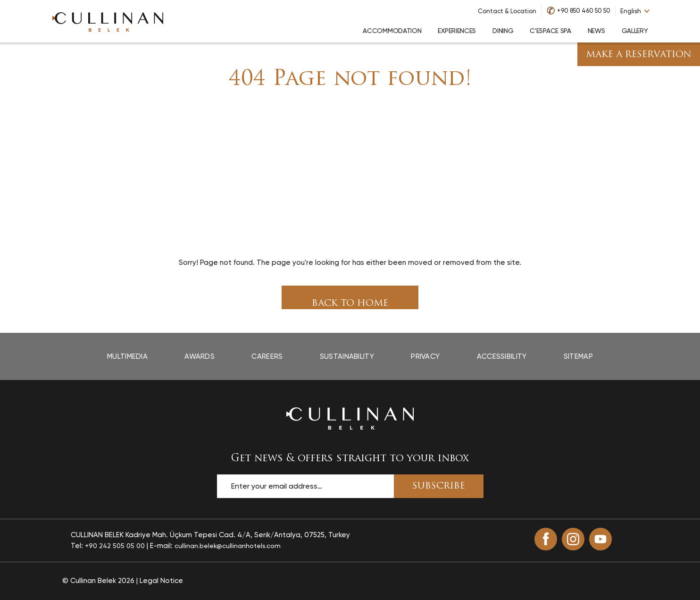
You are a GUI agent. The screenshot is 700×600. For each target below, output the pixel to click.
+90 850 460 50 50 (584, 11)
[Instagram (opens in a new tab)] (573, 539)
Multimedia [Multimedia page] (127, 356)
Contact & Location (507, 11)
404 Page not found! (350, 80)
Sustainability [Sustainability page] (347, 356)
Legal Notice (161, 581)
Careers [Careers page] (267, 356)
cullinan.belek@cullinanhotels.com (228, 546)
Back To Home (350, 304)
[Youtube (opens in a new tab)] (600, 539)
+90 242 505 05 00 (115, 546)
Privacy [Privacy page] (425, 356)
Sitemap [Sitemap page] (578, 356)
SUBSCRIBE (439, 486)
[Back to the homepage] (350, 418)
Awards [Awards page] (200, 356)
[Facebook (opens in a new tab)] (546, 539)
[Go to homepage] (108, 21)
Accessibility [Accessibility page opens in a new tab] (502, 356)
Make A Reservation (639, 55)
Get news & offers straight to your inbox (350, 459)
